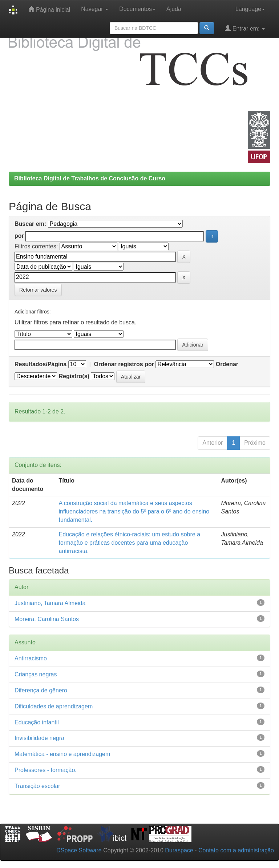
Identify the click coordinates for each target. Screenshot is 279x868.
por (19, 236)
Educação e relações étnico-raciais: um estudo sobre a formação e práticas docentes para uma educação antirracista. (130, 543)
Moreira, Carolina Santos (47, 619)
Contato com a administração (236, 850)
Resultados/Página (41, 364)
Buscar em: (30, 224)
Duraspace (179, 850)
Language (250, 9)
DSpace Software (79, 850)
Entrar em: (245, 28)
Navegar (95, 9)
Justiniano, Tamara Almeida (50, 603)
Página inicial (49, 9)
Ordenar (227, 364)
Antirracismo (31, 658)
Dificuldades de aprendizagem (54, 706)
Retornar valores (38, 290)
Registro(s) (74, 376)
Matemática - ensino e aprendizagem (62, 754)
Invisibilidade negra (39, 738)
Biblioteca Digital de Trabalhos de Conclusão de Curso (90, 178)
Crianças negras (36, 674)
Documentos (137, 9)
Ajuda (174, 9)
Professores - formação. (46, 770)
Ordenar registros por (124, 364)
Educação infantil (37, 722)
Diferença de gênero (41, 690)
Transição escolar (37, 786)
